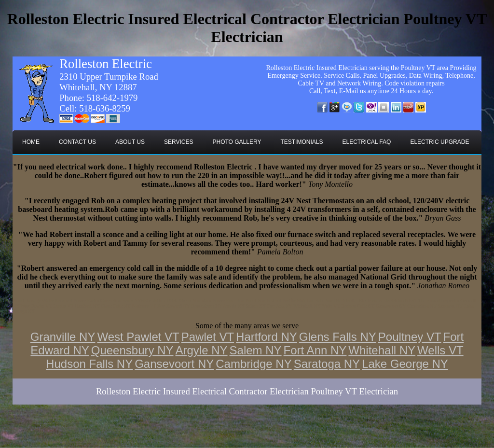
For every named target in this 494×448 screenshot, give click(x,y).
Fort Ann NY (315, 350)
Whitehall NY (382, 350)
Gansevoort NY (174, 364)
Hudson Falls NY (89, 364)
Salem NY (256, 350)
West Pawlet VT (138, 337)
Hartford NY (267, 337)
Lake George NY (405, 364)
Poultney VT (410, 337)
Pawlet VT (208, 337)
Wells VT (440, 350)
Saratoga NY (327, 364)
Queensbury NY (132, 350)
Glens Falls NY (338, 337)
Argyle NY (202, 350)
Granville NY (63, 337)
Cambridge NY (254, 364)
